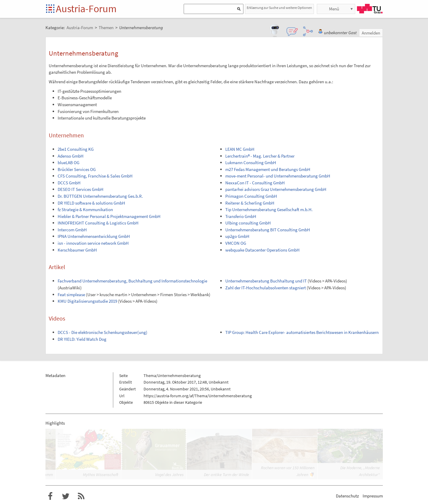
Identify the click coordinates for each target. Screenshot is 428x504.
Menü (334, 9)
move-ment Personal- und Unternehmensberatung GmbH (278, 176)
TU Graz (370, 9)
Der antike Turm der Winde (226, 475)
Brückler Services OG (77, 169)
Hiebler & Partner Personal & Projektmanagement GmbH (109, 216)
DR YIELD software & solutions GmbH (91, 203)
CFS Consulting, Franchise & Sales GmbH (95, 176)
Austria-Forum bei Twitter (66, 496)
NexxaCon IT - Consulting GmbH (255, 183)
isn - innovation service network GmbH (93, 243)
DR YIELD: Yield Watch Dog (82, 339)
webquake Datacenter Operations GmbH (262, 250)
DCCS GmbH (69, 183)
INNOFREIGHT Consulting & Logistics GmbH (98, 223)
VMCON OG (236, 243)
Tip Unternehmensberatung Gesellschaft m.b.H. (269, 209)
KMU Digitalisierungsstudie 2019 (87, 301)
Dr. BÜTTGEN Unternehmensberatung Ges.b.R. (100, 196)
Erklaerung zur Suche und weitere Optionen (279, 8)
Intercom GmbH (72, 230)
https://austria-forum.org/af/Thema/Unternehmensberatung (198, 396)
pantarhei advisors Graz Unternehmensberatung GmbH (276, 189)
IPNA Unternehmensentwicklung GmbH (94, 236)
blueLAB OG (69, 162)
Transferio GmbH (241, 216)
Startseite (51, 9)
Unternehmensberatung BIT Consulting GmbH (268, 230)
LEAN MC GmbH (240, 149)
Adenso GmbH (71, 156)
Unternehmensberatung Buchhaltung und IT (266, 281)
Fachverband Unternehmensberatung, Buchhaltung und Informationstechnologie (132, 281)
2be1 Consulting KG (76, 149)
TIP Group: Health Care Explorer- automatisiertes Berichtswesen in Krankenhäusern (302, 332)
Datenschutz (347, 496)
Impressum (373, 496)
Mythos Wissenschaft (101, 475)
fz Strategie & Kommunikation (85, 209)
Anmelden (371, 33)
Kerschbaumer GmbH (77, 250)
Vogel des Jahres (169, 475)
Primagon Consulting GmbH (251, 196)
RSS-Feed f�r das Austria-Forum (81, 496)
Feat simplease (71, 295)
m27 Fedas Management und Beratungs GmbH (268, 169)
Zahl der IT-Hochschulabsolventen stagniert (266, 288)
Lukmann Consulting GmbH (251, 162)
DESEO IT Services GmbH (81, 189)
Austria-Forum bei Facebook (50, 496)
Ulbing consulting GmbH (248, 223)
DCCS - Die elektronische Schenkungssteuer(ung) (103, 332)
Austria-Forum (86, 9)
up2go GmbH (237, 236)
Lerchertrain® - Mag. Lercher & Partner (260, 156)
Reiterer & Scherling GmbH (250, 203)
